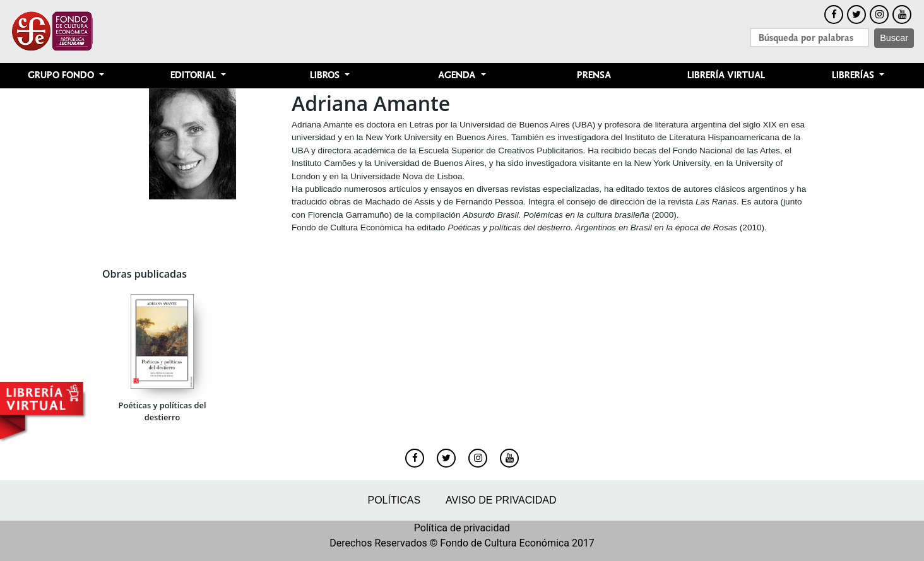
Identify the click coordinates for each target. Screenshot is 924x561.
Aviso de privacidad (501, 500)
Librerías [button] (854, 75)
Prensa (594, 75)
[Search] (809, 38)
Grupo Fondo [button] (62, 75)
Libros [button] (326, 75)
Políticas (394, 500)
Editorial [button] (194, 75)
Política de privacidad (462, 528)
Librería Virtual (726, 75)
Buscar (894, 38)
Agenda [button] (458, 75)
